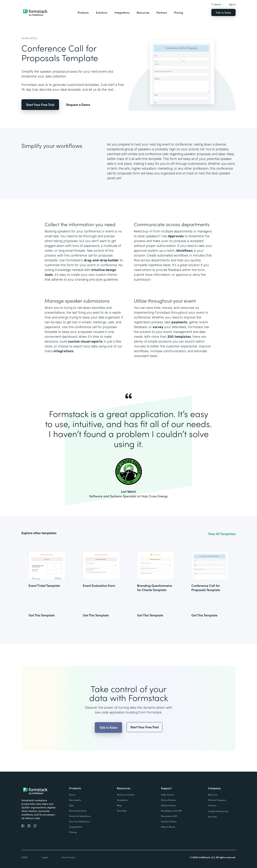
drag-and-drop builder (101, 260)
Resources (143, 12)
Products (83, 12)
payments (179, 322)
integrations (63, 351)
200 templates (179, 337)
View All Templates (222, 534)
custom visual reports (85, 342)
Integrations (122, 12)
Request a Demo (78, 105)
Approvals (176, 236)
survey (158, 327)
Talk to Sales (223, 12)
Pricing (179, 12)
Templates (29, 38)
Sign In (232, 4)
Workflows (185, 251)
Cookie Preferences (218, 811)
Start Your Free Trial (40, 105)
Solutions (102, 12)
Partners (162, 12)
